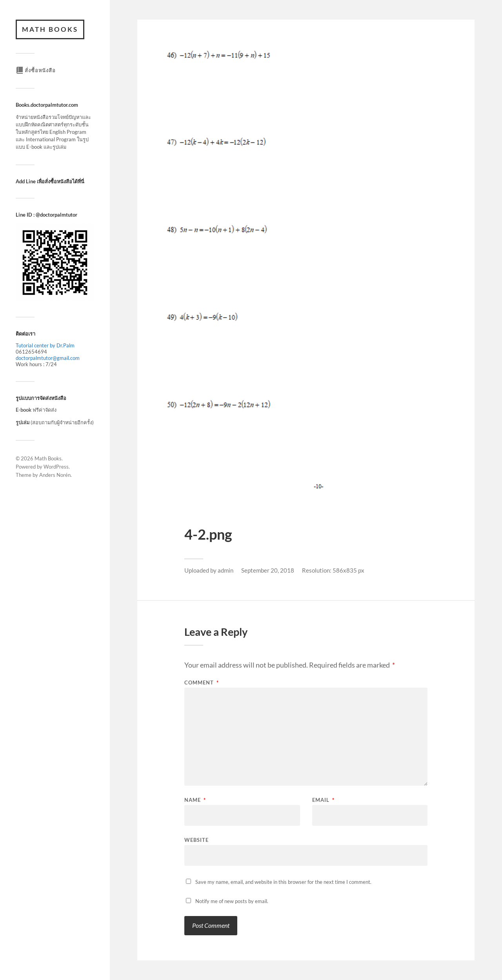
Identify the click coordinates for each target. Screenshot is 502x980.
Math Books (50, 29)
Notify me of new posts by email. (232, 901)
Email (323, 800)
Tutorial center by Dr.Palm (45, 345)
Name (195, 800)
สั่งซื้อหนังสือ (36, 70)
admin (226, 570)
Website (196, 840)
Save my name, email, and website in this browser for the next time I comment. (283, 882)
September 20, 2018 (268, 570)
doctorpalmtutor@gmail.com (48, 358)
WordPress (56, 467)
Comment (202, 683)
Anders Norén (55, 475)
